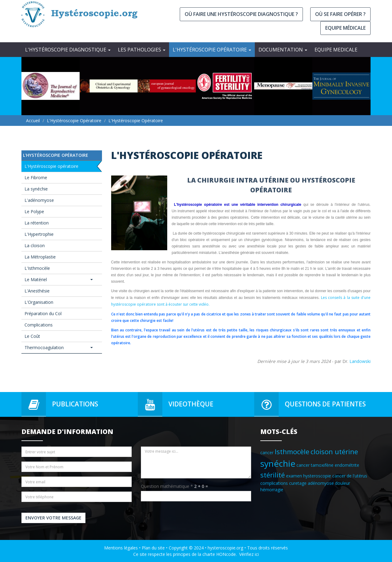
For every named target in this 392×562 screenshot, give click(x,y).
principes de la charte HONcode (204, 554)
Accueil (33, 121)
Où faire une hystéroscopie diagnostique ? (241, 14)
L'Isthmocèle (37, 268)
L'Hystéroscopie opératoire (212, 50)
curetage (298, 483)
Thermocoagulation (59, 347)
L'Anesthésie (37, 291)
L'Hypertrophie (39, 234)
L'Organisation (39, 302)
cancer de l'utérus (350, 476)
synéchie (278, 463)
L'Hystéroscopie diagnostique (68, 50)
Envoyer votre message (53, 518)
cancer (267, 453)
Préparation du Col (43, 313)
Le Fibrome (36, 177)
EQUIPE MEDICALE (336, 50)
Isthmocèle (292, 452)
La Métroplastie (40, 257)
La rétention (37, 223)
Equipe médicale (345, 28)
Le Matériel (59, 279)
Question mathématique (167, 486)
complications (274, 483)
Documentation (283, 50)
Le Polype (34, 211)
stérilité (273, 475)
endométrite (347, 465)
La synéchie (36, 189)
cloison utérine (334, 452)
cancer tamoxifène (315, 465)
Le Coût (32, 336)
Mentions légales (121, 548)
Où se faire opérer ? (340, 14)
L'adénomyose (39, 200)
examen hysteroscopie (309, 476)
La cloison (35, 245)
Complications (39, 325)
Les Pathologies (142, 50)
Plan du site (153, 548)
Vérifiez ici (249, 554)
